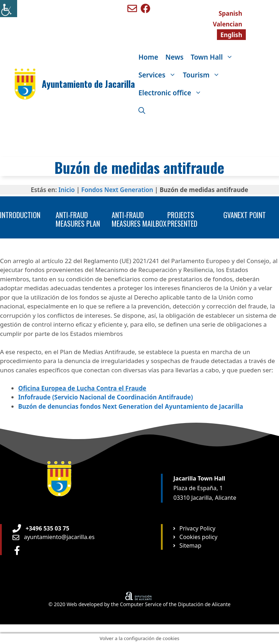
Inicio (67, 190)
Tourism (203, 75)
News (174, 57)
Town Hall (214, 57)
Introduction (20, 215)
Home (148, 57)
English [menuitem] (231, 35)
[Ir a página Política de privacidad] (194, 528)
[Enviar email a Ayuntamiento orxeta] (54, 537)
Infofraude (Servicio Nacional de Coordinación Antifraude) (106, 397)
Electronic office (172, 93)
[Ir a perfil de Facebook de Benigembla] (145, 8)
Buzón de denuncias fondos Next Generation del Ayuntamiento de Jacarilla (131, 406)
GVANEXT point (245, 215)
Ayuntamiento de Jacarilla (88, 84)
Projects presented (182, 219)
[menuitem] (230, 13)
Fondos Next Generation (117, 190)
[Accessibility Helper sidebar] (9, 9)
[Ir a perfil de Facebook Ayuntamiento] (17, 550)
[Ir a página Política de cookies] (195, 537)
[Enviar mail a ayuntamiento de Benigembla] (132, 8)
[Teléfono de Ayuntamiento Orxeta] (41, 528)
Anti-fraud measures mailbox (139, 219)
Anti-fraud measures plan (78, 219)
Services (159, 75)
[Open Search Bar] (142, 111)
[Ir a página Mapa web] (187, 545)
